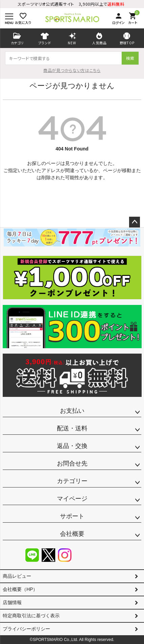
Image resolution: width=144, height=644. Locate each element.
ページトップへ (135, 222)
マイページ (72, 499)
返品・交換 (72, 446)
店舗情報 (12, 602)
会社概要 (72, 534)
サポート (72, 516)
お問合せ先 (72, 463)
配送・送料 (72, 428)
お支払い (72, 411)
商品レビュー (17, 576)
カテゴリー (72, 481)
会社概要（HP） (20, 589)
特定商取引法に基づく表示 (31, 616)
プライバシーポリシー (26, 629)
